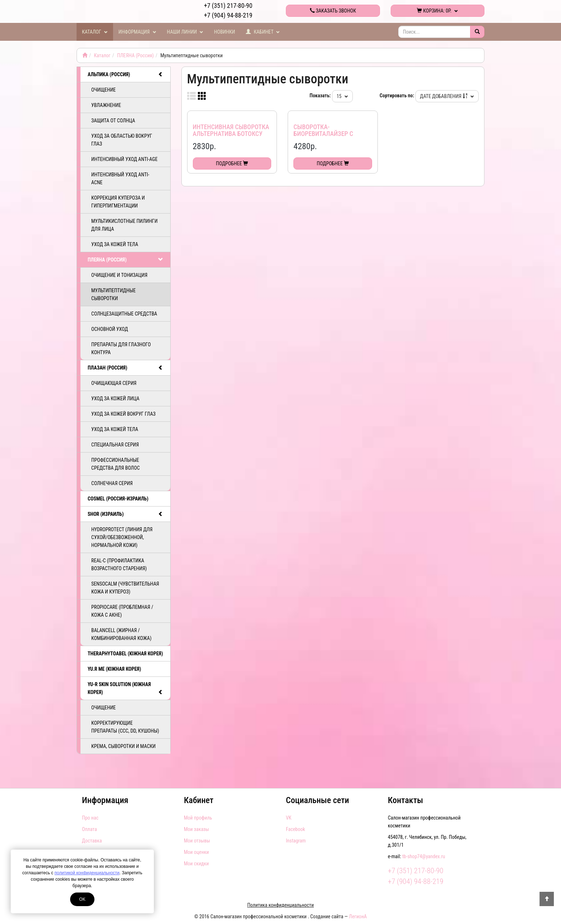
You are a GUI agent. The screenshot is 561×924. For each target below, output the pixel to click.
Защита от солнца (113, 121)
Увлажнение (106, 105)
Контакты (405, 800)
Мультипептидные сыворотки (113, 294)
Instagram (296, 841)
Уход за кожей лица (115, 399)
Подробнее (232, 163)
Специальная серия (115, 445)
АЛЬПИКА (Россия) (125, 74)
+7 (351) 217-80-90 (228, 6)
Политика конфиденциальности (280, 905)
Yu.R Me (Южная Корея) (114, 669)
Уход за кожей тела (115, 244)
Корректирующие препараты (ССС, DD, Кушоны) (125, 727)
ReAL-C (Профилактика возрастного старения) (119, 564)
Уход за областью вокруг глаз (122, 140)
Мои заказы (196, 829)
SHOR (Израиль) (125, 514)
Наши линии (185, 32)
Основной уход (110, 329)
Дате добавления (447, 96)
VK (289, 818)
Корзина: (437, 11)
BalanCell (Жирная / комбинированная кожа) (121, 634)
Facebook (296, 829)
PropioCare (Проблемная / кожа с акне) (122, 611)
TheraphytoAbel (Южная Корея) (125, 654)
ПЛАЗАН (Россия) (125, 368)
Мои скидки (196, 864)
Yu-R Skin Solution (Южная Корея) (125, 689)
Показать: (320, 96)
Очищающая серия (114, 383)
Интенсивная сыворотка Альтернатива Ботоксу (231, 130)
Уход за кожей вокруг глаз (123, 414)
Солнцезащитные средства (124, 314)
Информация (137, 32)
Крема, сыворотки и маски (123, 746)
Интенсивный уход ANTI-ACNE (120, 179)
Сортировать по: (397, 96)
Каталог (95, 32)
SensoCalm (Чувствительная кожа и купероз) (125, 588)
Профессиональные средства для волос (116, 464)
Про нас (90, 818)
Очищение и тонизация (119, 275)
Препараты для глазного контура (121, 348)
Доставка (92, 841)
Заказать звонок (333, 11)
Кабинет (263, 32)
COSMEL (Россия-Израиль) (118, 499)
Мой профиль (198, 818)
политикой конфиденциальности (87, 873)
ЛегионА (358, 916)
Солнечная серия (112, 483)
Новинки (225, 32)
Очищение (104, 90)
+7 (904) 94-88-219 (228, 15)
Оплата (89, 829)
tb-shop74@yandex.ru (424, 856)
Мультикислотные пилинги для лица (124, 225)
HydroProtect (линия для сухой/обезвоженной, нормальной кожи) (122, 537)
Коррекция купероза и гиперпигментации (118, 202)
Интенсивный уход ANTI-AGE (124, 159)
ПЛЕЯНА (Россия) (135, 55)
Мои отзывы (197, 841)
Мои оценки (196, 852)
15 (342, 96)
